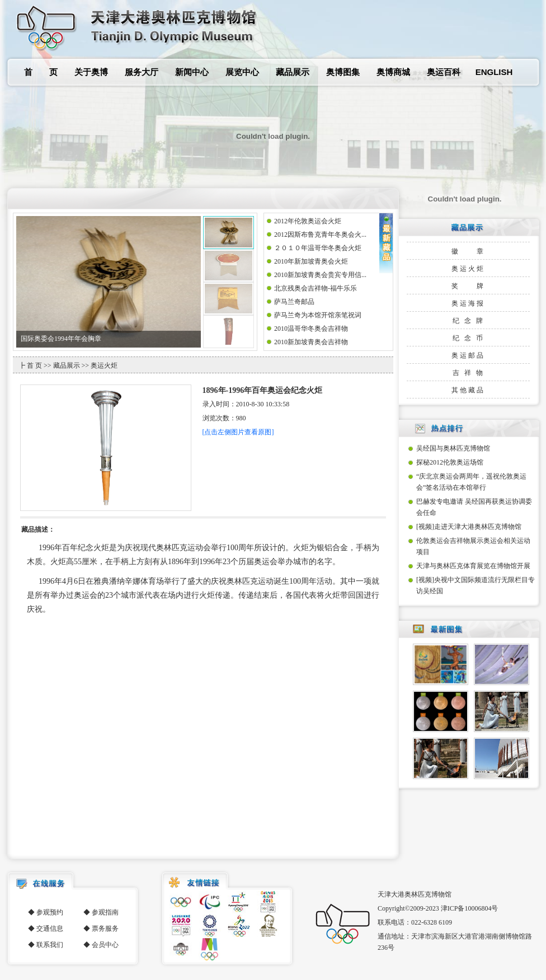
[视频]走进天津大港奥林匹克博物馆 (469, 527)
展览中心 (242, 72)
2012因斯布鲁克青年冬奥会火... (320, 235)
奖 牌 (468, 286)
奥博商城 (393, 72)
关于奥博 (91, 72)
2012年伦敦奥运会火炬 (308, 221)
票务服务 (105, 929)
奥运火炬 (468, 269)
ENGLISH (494, 72)
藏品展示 (293, 72)
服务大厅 (142, 72)
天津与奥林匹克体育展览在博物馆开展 (473, 566)
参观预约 (50, 912)
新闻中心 (192, 72)
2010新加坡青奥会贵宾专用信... (320, 275)
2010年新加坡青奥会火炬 (311, 261)
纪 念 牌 (469, 321)
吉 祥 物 (469, 373)
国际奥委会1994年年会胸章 (61, 339)
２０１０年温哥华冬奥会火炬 (318, 248)
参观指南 (105, 912)
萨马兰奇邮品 (294, 302)
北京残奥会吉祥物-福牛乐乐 (316, 288)
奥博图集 (343, 72)
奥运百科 (444, 72)
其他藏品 (468, 390)
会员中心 (105, 945)
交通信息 (50, 929)
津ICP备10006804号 (470, 908)
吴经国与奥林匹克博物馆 (453, 448)
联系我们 (50, 945)
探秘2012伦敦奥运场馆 (450, 462)
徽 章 (468, 251)
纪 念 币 (469, 338)
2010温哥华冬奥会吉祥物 (311, 329)
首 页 (41, 72)
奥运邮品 (468, 355)
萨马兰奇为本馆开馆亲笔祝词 (318, 315)
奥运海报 (468, 303)
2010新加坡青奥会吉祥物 (311, 342)
